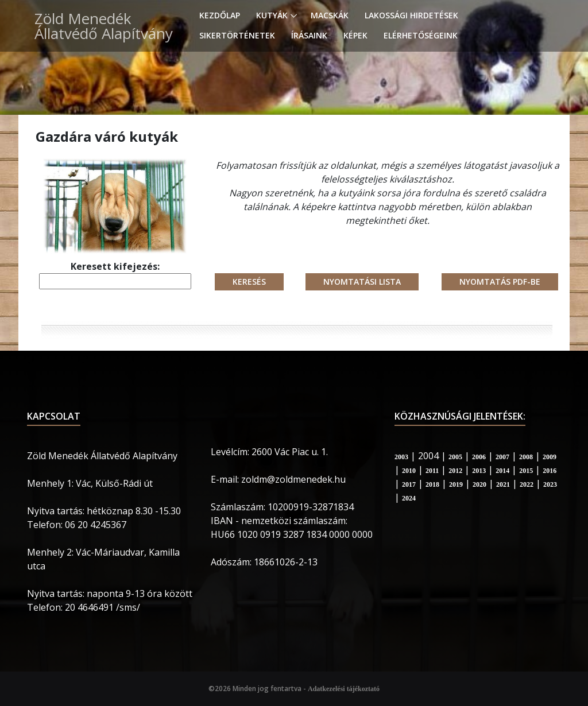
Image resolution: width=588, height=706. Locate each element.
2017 (409, 484)
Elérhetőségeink (421, 35)
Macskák (330, 15)
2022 (527, 484)
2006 (479, 457)
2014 (502, 471)
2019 (456, 484)
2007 (502, 457)
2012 (455, 471)
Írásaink (309, 35)
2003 (401, 457)
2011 (432, 471)
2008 (526, 457)
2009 (550, 457)
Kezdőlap (220, 15)
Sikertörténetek (237, 35)
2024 (409, 498)
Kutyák (272, 15)
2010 (409, 471)
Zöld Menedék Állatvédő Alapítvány (104, 26)
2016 (550, 471)
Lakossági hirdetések (411, 15)
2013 (479, 471)
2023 (550, 484)
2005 (455, 457)
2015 (526, 471)
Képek (355, 35)
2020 (479, 484)
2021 (503, 484)
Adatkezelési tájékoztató (344, 689)
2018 (432, 484)
